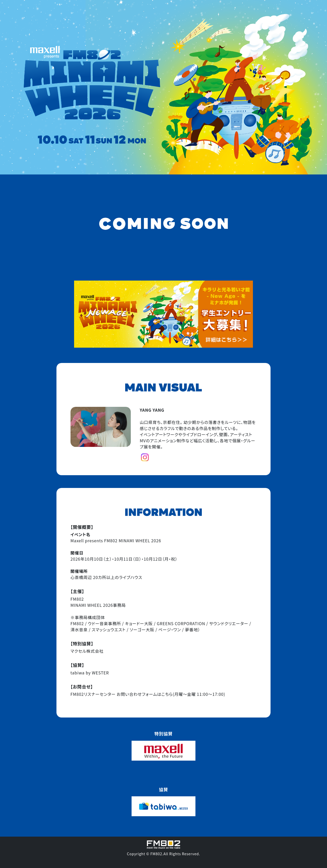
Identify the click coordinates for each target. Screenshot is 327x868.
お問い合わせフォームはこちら (145, 694)
